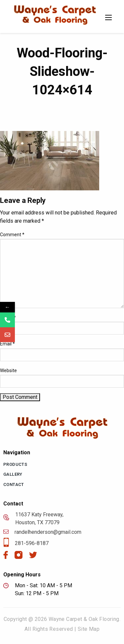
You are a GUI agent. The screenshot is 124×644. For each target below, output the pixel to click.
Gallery (13, 474)
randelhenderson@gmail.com (42, 532)
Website (8, 370)
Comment (12, 235)
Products (15, 464)
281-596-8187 (26, 544)
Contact (14, 484)
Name (8, 317)
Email (7, 344)
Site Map (89, 629)
